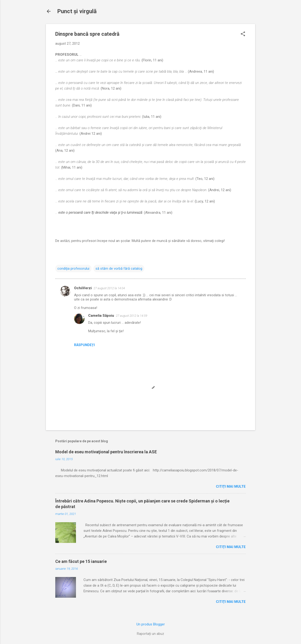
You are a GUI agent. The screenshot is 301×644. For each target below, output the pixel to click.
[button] (243, 34)
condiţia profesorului (73, 269)
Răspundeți (84, 345)
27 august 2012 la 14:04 (109, 288)
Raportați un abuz (150, 634)
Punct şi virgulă (77, 11)
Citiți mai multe (231, 486)
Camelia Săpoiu (101, 316)
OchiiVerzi (83, 288)
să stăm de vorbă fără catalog (119, 269)
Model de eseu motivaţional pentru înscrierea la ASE (106, 452)
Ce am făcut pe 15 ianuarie (81, 561)
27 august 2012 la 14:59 (132, 316)
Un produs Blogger (151, 624)
